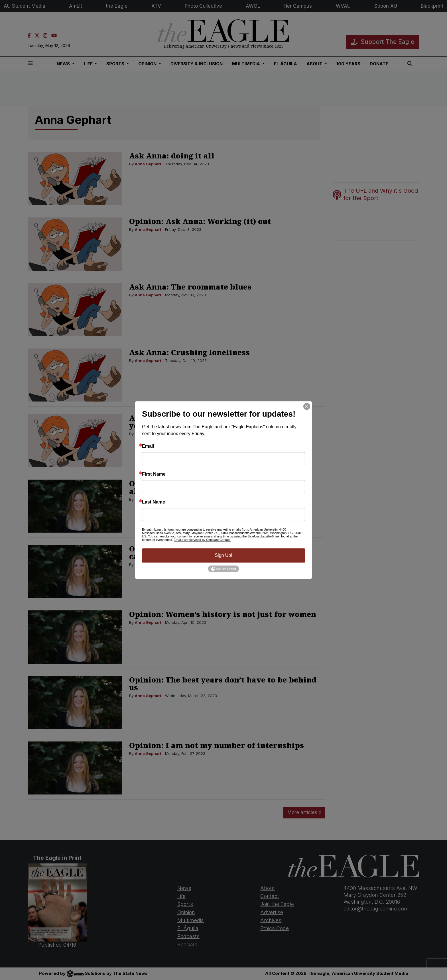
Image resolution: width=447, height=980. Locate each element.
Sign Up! (223, 555)
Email (148, 446)
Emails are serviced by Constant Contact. (202, 540)
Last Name (154, 502)
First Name (154, 474)
